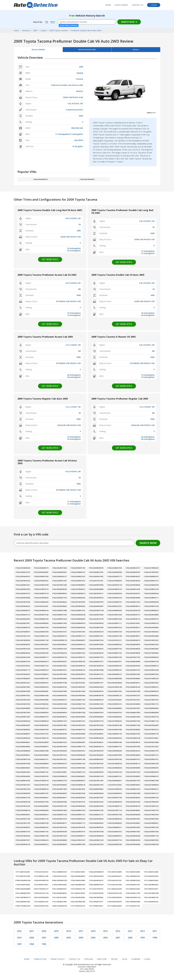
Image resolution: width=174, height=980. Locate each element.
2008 (32, 939)
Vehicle (87, 50)
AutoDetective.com (36, 5)
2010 (19, 939)
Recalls (136, 50)
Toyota (80, 74)
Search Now (128, 22)
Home (108, 5)
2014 (118, 932)
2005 (69, 939)
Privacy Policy (58, 960)
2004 (81, 939)
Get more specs (50, 261)
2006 (56, 939)
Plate (53, 22)
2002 (105, 939)
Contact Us (138, 5)
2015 (105, 932)
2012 (142, 932)
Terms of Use (40, 960)
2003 (93, 939)
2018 (69, 932)
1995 (44, 945)
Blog (125, 960)
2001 (118, 939)
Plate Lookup (121, 5)
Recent (115, 960)
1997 (19, 945)
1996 (32, 945)
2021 (32, 932)
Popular (89, 960)
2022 (19, 932)
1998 (155, 939)
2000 (130, 939)
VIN (47, 22)
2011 (155, 932)
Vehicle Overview (38, 50)
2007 (44, 939)
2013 (130, 932)
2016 (93, 932)
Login (154, 5)
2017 (81, 932)
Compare (136, 960)
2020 (44, 932)
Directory (102, 960)
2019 (56, 932)
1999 (142, 939)
